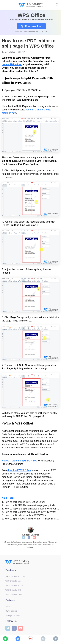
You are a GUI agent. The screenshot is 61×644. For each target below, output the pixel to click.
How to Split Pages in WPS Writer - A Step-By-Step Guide (31, 519)
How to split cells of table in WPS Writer (24, 515)
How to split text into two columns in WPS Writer (29, 512)
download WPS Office (19, 470)
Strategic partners (13, 616)
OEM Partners (11, 611)
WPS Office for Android (15, 586)
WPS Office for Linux (14, 595)
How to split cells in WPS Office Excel (23, 502)
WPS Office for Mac (13, 581)
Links (8, 606)
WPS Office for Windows (15, 576)
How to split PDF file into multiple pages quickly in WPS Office (31, 505)
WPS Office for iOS (13, 590)
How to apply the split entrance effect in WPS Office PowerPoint (31, 509)
